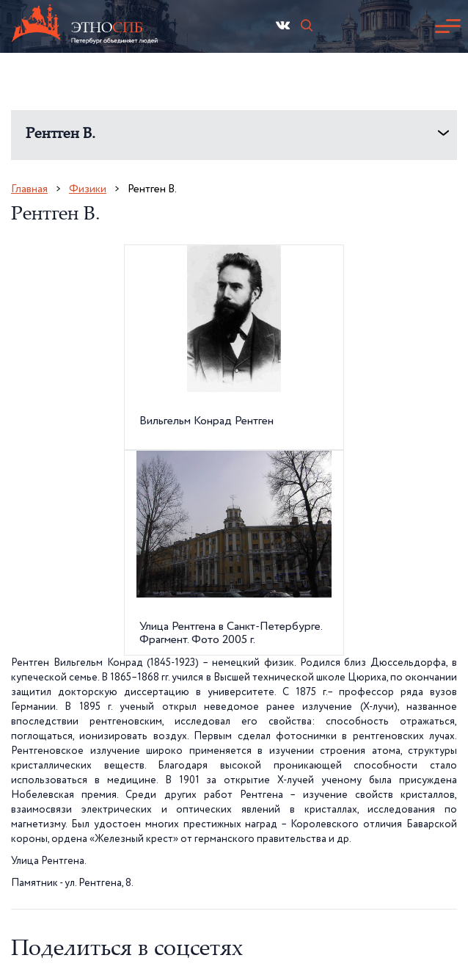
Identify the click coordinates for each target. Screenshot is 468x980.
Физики (88, 189)
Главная (29, 189)
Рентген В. (61, 135)
